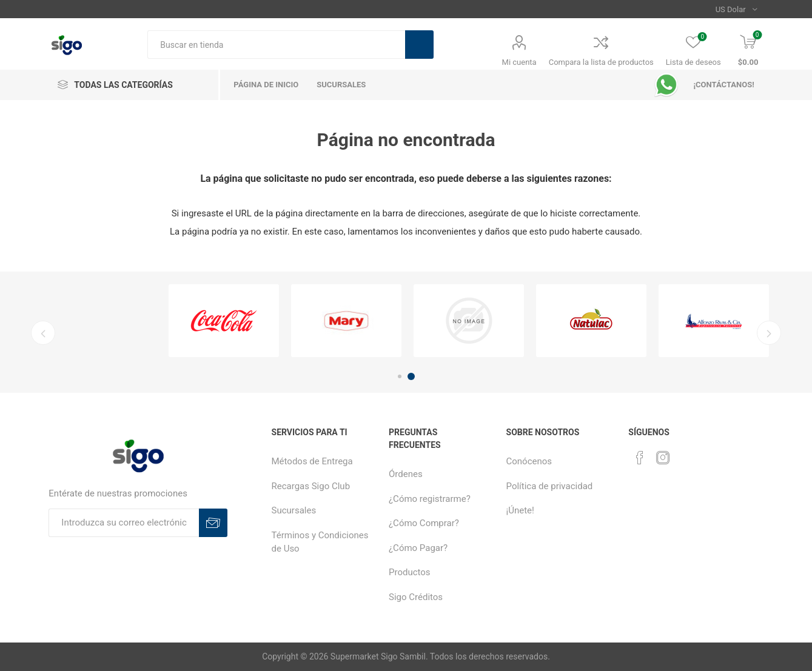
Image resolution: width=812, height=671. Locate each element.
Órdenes (406, 474)
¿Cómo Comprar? (424, 523)
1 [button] (400, 376)
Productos (410, 572)
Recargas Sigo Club (311, 486)
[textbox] (276, 45)
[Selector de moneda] (737, 9)
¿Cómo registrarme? (430, 499)
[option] (224, 321)
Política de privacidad (550, 486)
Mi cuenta (519, 62)
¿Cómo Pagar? (418, 548)
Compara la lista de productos (601, 62)
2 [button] (411, 376)
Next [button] (770, 333)
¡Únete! (520, 510)
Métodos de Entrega (312, 461)
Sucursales (294, 510)
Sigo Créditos (416, 597)
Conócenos (529, 461)
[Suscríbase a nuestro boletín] (124, 523)
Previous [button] (42, 333)
